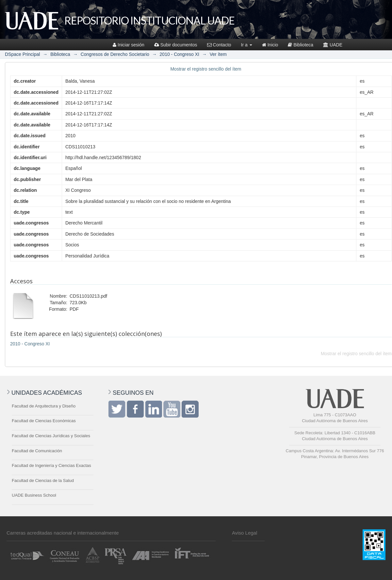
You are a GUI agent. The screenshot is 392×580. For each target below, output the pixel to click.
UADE (333, 45)
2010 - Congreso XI (180, 54)
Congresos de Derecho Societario (115, 54)
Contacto (219, 45)
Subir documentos (176, 45)
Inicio (270, 45)
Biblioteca (301, 45)
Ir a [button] (247, 45)
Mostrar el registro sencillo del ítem (206, 69)
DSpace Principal (22, 54)
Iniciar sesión (129, 45)
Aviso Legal (245, 533)
